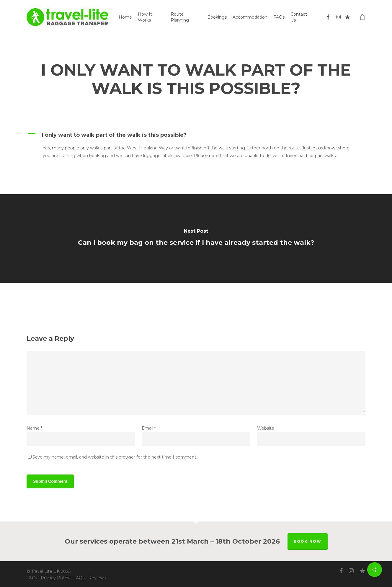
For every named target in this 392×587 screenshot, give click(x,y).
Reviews (97, 578)
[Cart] (362, 17)
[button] (196, 135)
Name (34, 428)
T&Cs (32, 578)
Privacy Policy (55, 578)
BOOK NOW (308, 541)
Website (266, 428)
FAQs (79, 578)
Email (149, 428)
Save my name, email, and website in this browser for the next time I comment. (115, 457)
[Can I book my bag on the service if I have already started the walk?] (196, 239)
